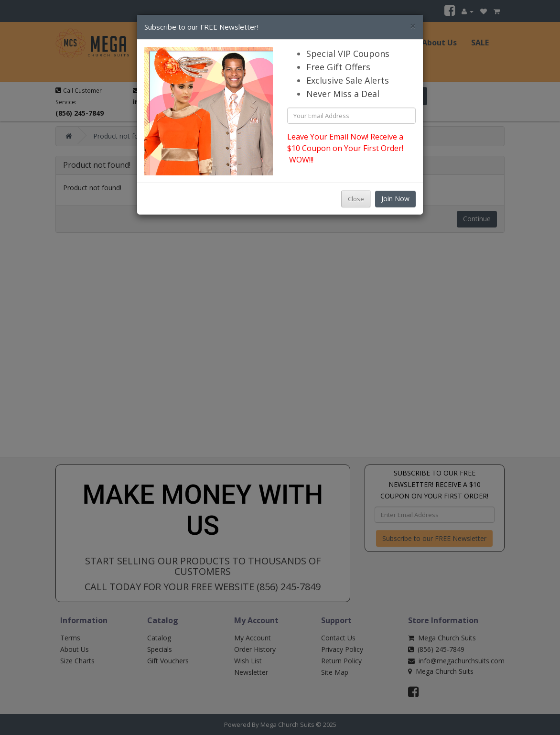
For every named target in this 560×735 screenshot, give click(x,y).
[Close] (413, 26)
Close (356, 199)
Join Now (395, 199)
